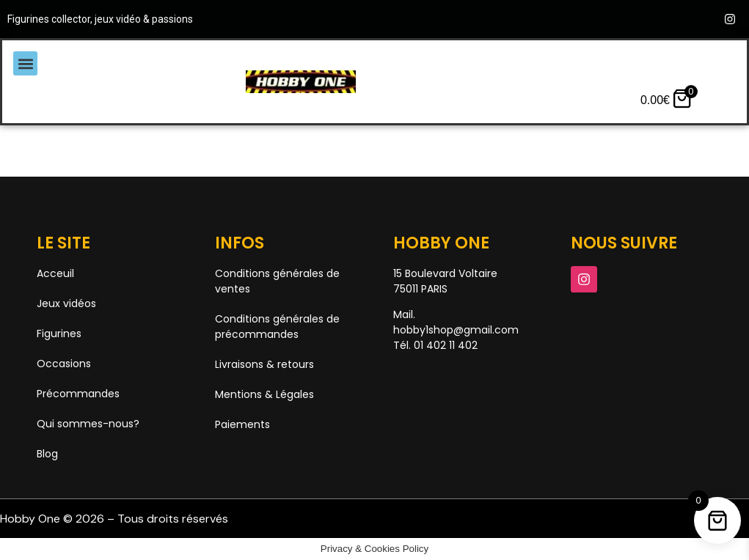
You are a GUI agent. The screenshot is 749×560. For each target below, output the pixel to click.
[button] (25, 63)
